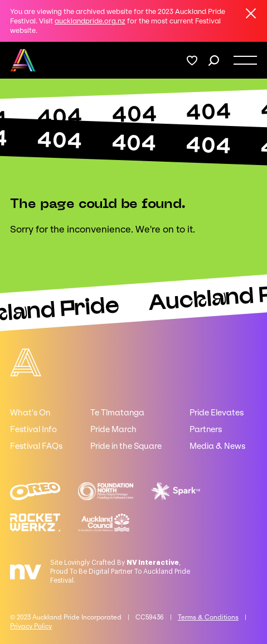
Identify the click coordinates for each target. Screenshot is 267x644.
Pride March (113, 429)
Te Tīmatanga (117, 413)
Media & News (217, 446)
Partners (206, 429)
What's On (30, 413)
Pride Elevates (217, 413)
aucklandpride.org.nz (90, 21)
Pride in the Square (126, 446)
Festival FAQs (36, 446)
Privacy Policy (31, 626)
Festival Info (33, 429)
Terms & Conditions (208, 617)
